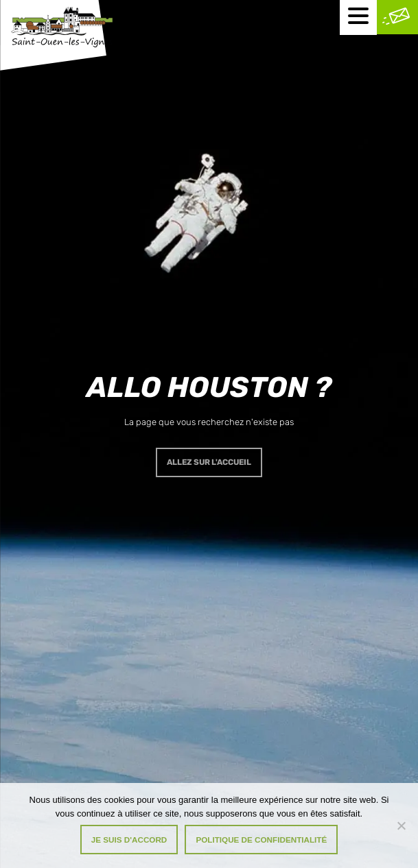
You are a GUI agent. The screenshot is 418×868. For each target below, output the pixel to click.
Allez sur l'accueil (209, 462)
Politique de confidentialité (261, 840)
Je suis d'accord (129, 840)
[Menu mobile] (358, 17)
